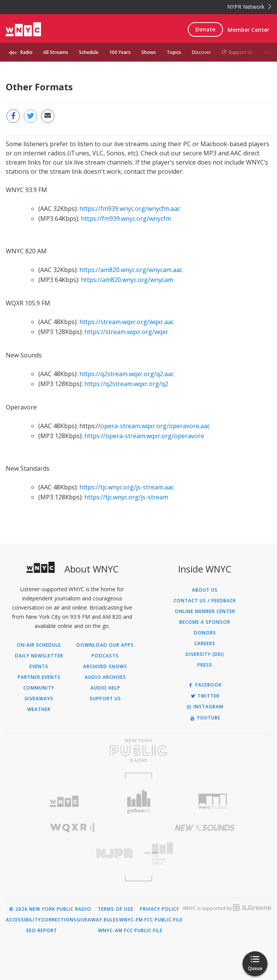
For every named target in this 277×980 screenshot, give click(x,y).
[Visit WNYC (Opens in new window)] (64, 801)
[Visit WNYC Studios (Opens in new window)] (213, 801)
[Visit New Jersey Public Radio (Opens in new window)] (72, 854)
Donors (205, 633)
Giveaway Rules (98, 920)
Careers (205, 644)
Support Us (237, 52)
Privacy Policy (160, 909)
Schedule (89, 52)
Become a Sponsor (205, 622)
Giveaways (39, 699)
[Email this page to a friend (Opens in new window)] (48, 116)
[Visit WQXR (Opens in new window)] (72, 828)
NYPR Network (249, 7)
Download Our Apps (105, 645)
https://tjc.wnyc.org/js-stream (126, 497)
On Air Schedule (39, 645)
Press (205, 665)
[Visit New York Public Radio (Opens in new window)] (138, 750)
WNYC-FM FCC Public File (151, 920)
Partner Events (39, 677)
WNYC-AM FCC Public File (130, 931)
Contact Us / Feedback (205, 601)
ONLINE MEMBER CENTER (205, 611)
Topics (174, 52)
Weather (39, 709)
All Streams (56, 52)
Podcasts (105, 656)
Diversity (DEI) (205, 654)
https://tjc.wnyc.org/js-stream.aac (127, 487)
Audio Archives (105, 677)
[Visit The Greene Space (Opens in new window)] (205, 854)
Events (39, 667)
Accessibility (23, 920)
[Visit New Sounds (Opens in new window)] (205, 828)
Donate (205, 29)
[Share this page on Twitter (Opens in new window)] (30, 116)
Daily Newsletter (39, 656)
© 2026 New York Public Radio (50, 909)
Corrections (59, 920)
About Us (205, 590)
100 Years (120, 52)
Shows (149, 52)
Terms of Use (116, 909)
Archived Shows (105, 667)
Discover (202, 52)
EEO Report (42, 931)
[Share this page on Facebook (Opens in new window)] (13, 116)
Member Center (248, 30)
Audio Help (105, 688)
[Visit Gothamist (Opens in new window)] (138, 801)
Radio (26, 52)
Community (39, 688)
